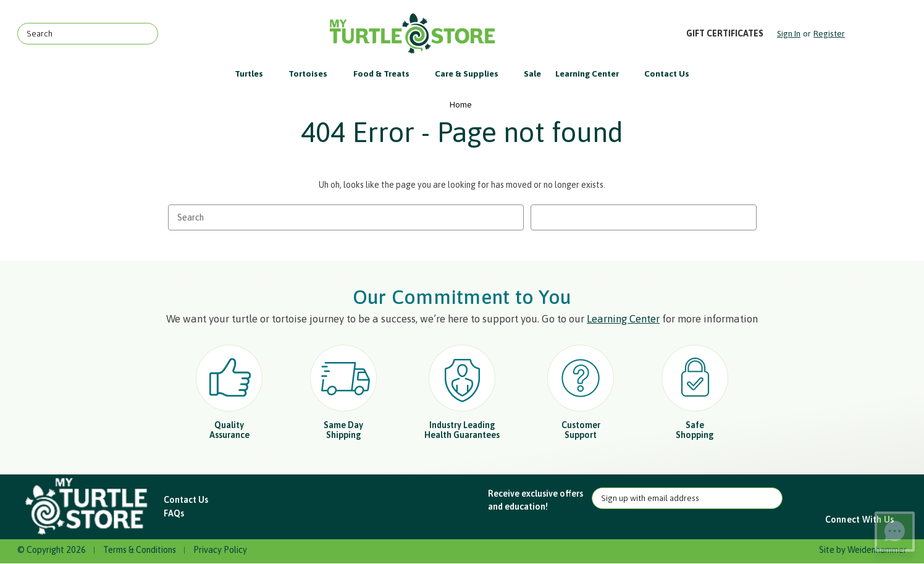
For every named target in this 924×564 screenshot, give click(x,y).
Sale (532, 74)
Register (829, 33)
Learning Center (593, 74)
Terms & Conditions (140, 550)
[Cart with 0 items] (877, 34)
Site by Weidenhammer (863, 550)
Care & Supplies (472, 74)
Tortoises (314, 74)
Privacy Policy (220, 550)
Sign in (789, 33)
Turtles (255, 74)
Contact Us (667, 74)
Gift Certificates (725, 33)
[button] (87, 507)
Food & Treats (387, 74)
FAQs (174, 513)
